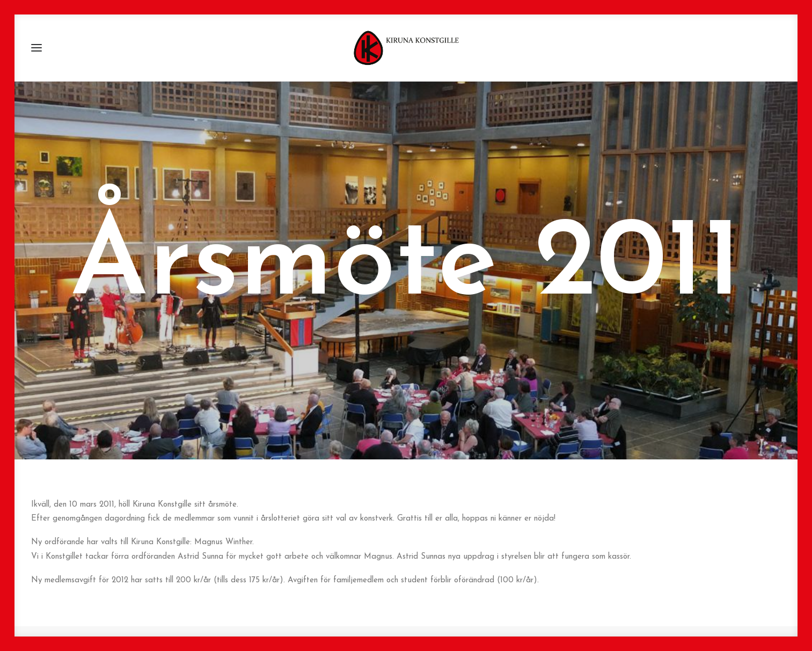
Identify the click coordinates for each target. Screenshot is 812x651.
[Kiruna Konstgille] (406, 48)
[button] (36, 48)
